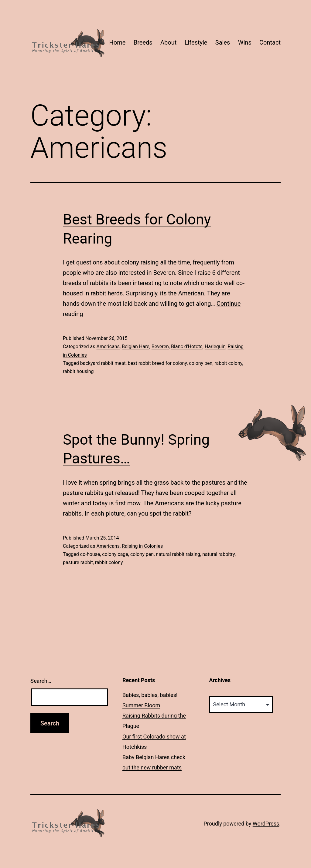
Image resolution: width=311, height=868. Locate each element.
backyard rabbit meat (103, 363)
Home (118, 42)
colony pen (201, 363)
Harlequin (215, 347)
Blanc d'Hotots (187, 347)
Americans (108, 347)
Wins (245, 42)
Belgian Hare (136, 347)
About (168, 42)
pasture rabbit (78, 562)
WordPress (266, 824)
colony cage (115, 554)
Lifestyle (196, 42)
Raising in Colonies (142, 546)
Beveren (160, 347)
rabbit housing (78, 371)
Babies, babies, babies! (150, 695)
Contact (270, 42)
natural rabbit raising (178, 554)
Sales (223, 42)
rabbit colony (229, 363)
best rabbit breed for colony (157, 363)
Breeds (143, 42)
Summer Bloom (141, 705)
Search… (41, 681)
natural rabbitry (218, 554)
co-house (90, 554)
